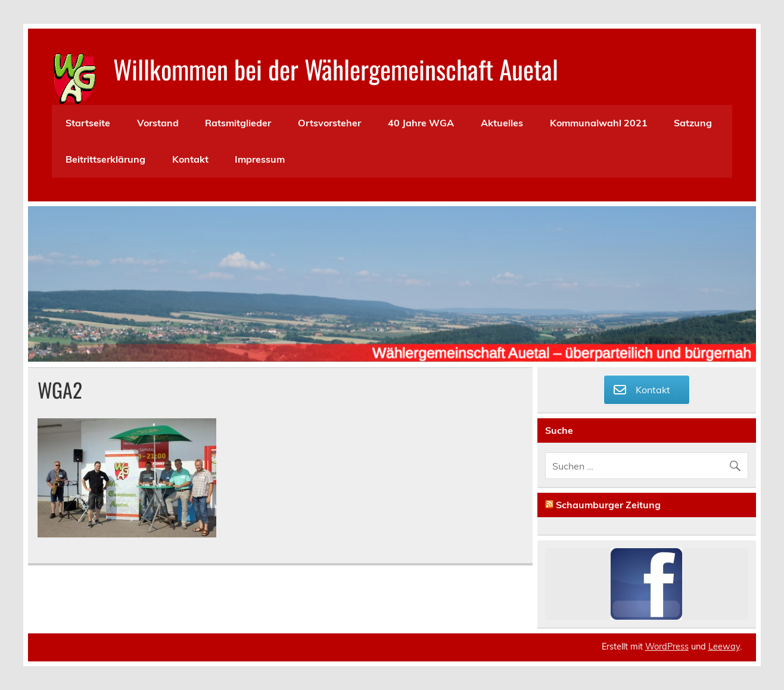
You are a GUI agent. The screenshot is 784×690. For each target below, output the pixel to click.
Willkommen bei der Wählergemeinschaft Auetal (336, 69)
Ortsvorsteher (329, 123)
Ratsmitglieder (238, 123)
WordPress (667, 647)
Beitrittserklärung (105, 159)
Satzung (693, 123)
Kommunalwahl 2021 (599, 123)
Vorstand (158, 123)
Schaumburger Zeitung (608, 505)
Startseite (88, 123)
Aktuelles (502, 123)
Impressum (260, 159)
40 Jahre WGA (421, 123)
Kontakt (190, 159)
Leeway (724, 647)
